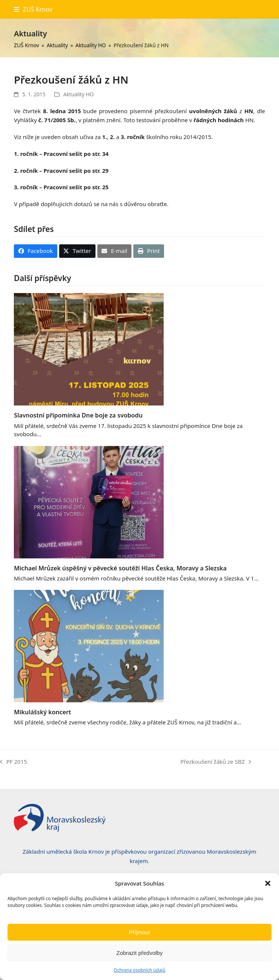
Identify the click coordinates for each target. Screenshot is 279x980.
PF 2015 (13, 762)
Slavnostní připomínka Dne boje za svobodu (78, 415)
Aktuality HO (78, 94)
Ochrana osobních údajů (140, 970)
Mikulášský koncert (43, 712)
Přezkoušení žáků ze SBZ (216, 762)
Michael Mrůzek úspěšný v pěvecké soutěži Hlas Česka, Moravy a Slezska (120, 568)
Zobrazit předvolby (139, 953)
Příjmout (140, 932)
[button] (268, 883)
